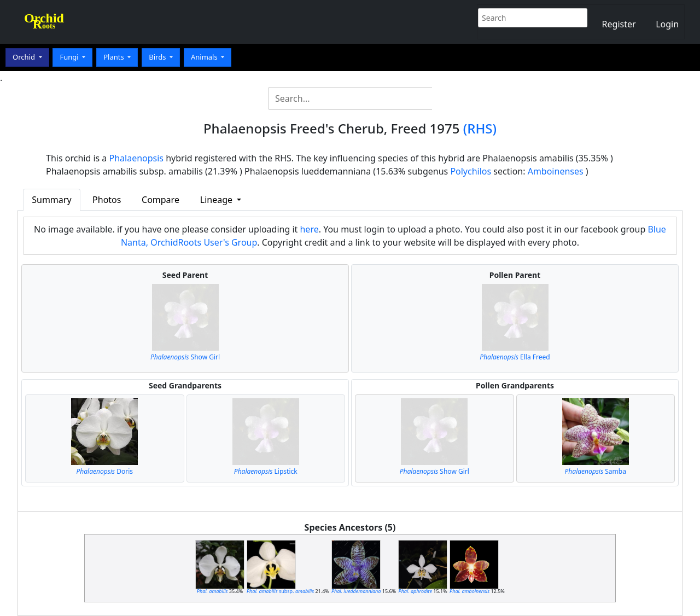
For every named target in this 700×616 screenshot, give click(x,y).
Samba (596, 471)
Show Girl (185, 357)
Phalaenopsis (137, 158)
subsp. (280, 591)
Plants (115, 57)
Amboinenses (556, 171)
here (309, 229)
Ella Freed (515, 357)
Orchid (25, 57)
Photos (107, 200)
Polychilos (471, 171)
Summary (51, 200)
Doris (104, 471)
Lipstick (266, 471)
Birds (158, 57)
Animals (205, 57)
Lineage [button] (217, 200)
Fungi (70, 57)
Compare (161, 200)
